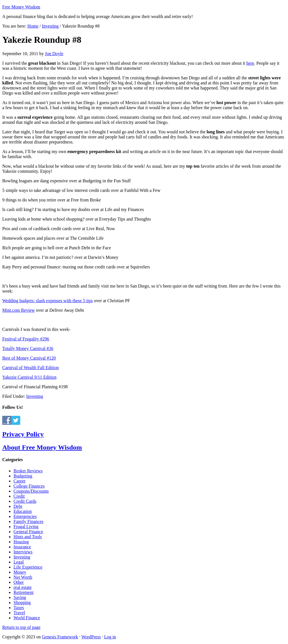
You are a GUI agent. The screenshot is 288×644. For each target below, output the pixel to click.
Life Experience (28, 567)
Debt (18, 506)
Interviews (23, 552)
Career (20, 481)
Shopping (22, 603)
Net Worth (23, 577)
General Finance (28, 532)
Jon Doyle (54, 54)
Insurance (22, 547)
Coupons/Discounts (31, 491)
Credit (19, 496)
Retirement (23, 592)
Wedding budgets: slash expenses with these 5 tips (48, 301)
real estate (22, 587)
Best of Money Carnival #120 (29, 358)
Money (20, 572)
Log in (110, 637)
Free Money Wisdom (21, 7)
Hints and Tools (28, 537)
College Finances (29, 486)
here (250, 63)
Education (23, 511)
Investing (35, 396)
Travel (19, 613)
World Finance (27, 618)
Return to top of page (21, 627)
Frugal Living (26, 527)
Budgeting (23, 476)
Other (19, 582)
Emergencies (25, 516)
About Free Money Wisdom (42, 447)
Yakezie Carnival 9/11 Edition (29, 377)
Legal (19, 562)
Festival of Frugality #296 (26, 339)
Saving (20, 597)
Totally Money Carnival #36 (28, 348)
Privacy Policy (23, 434)
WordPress (91, 637)
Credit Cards (25, 501)
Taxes (19, 608)
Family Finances (28, 521)
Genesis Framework (60, 637)
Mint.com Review (19, 310)
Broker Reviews (28, 471)
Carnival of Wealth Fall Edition (31, 368)
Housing (21, 542)
